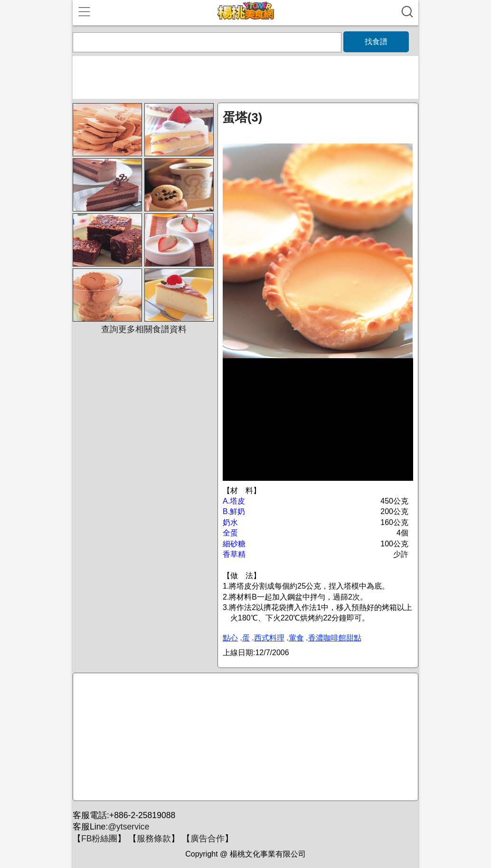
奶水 (230, 522)
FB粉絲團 (99, 839)
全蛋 (230, 533)
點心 (230, 638)
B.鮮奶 (234, 511)
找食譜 (376, 42)
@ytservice (128, 827)
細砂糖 (234, 544)
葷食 (296, 638)
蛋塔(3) (242, 117)
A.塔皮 (234, 501)
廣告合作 (208, 839)
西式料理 (269, 638)
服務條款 (154, 839)
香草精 (234, 554)
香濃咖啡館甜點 (335, 638)
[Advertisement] (244, 737)
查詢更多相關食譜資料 (144, 329)
